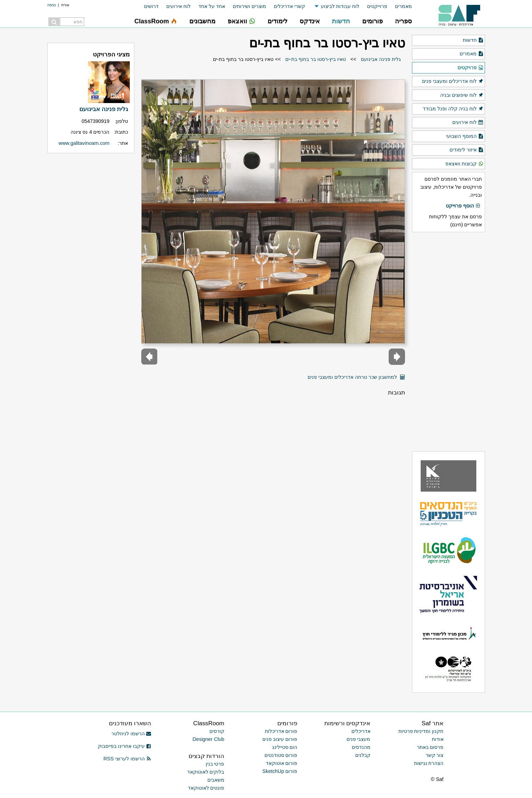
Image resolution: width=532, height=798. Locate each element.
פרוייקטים (377, 6)
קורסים (217, 731)
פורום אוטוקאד (282, 763)
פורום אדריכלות (281, 731)
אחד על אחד (212, 6)
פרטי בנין (215, 764)
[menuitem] (400, 6)
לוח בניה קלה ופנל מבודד (453, 109)
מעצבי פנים (359, 739)
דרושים (151, 6)
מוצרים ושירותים (249, 6)
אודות (438, 739)
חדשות (473, 40)
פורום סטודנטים (281, 755)
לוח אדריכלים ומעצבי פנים (453, 81)
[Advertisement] (448, 342)
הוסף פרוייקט (463, 206)
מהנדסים (361, 747)
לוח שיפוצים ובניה (462, 95)
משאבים (216, 780)
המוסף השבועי (465, 136)
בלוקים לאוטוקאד (206, 772)
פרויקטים (470, 68)
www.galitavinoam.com (84, 143)
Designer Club (208, 739)
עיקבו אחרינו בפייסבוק (125, 746)
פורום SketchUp (280, 771)
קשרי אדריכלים (289, 6)
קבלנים (363, 755)
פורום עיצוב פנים (280, 739)
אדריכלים (361, 731)
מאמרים (403, 6)
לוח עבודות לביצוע (340, 6)
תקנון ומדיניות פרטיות (421, 731)
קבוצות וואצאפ (464, 164)
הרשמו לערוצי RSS (127, 759)
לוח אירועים (178, 6)
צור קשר (435, 755)
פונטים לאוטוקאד (206, 788)
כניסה (51, 5)
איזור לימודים (466, 150)
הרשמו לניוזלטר (131, 734)
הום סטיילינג (285, 747)
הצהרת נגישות (429, 763)
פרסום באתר (430, 747)
